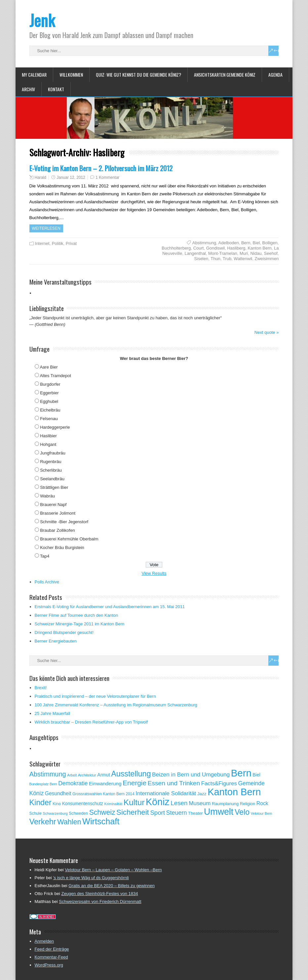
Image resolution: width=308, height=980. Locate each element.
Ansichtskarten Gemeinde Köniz (225, 75)
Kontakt (56, 89)
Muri (244, 253)
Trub (227, 259)
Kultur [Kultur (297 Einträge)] (134, 802)
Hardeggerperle (55, 427)
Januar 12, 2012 (71, 177)
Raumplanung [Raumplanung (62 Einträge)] (225, 804)
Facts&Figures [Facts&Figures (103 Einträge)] (219, 784)
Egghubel (49, 401)
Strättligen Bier (54, 487)
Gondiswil (215, 248)
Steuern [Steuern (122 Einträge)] (177, 813)
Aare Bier (49, 367)
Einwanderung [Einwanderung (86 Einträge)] (105, 784)
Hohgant (48, 444)
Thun (215, 259)
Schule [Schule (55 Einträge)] (36, 813)
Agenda (275, 75)
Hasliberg (236, 248)
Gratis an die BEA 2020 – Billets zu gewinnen (112, 886)
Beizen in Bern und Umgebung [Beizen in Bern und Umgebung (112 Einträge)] (191, 774)
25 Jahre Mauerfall (53, 713)
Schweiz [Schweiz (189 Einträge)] (102, 812)
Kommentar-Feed (51, 957)
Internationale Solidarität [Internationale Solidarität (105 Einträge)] (166, 793)
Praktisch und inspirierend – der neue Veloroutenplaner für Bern (95, 696)
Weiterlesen (46, 228)
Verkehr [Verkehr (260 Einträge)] (43, 822)
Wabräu (47, 496)
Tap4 (45, 556)
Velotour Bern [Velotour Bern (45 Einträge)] (262, 813)
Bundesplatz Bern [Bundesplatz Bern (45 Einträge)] (43, 784)
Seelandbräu (52, 479)
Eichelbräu (50, 410)
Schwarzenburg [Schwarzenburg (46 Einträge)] (55, 813)
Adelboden (229, 243)
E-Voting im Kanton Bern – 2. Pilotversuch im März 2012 (101, 168)
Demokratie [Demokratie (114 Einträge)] (73, 783)
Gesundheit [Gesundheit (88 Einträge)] (58, 793)
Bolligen (270, 243)
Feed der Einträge (52, 949)
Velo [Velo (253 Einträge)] (242, 812)
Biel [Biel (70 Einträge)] (256, 775)
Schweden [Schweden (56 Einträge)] (78, 813)
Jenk (42, 20)
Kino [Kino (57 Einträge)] (57, 804)
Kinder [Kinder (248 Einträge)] (40, 803)
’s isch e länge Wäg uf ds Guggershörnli (91, 878)
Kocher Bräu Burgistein (62, 548)
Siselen (201, 259)
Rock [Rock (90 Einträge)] (262, 803)
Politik (58, 243)
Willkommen (71, 75)
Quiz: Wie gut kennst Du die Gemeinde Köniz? (138, 75)
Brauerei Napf (53, 505)
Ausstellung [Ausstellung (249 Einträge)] (131, 774)
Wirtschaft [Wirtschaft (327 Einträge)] (101, 821)
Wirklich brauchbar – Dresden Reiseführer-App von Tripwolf (91, 722)
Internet (42, 243)
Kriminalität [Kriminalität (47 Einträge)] (113, 804)
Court (199, 248)
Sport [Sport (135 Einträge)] (157, 813)
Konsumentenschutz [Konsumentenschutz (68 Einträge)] (83, 804)
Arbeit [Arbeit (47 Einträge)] (72, 775)
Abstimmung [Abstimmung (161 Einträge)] (48, 774)
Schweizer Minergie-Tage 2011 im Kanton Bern (80, 624)
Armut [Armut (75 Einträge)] (103, 775)
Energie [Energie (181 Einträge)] (135, 783)
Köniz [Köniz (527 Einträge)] (158, 802)
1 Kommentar (107, 177)
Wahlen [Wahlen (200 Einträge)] (69, 822)
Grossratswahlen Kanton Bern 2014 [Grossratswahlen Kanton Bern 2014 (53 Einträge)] (103, 794)
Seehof (271, 253)
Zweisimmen (267, 259)
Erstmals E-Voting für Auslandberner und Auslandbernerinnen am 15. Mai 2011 (110, 607)
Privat (71, 243)
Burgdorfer (50, 384)
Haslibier (48, 436)
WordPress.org (49, 965)
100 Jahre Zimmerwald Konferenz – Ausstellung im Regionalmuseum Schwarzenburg (116, 705)
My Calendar (34, 75)
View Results (154, 573)
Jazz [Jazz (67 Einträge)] (202, 794)
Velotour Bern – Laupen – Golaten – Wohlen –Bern (113, 870)
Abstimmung (204, 243)
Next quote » (267, 332)
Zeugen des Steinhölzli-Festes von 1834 (99, 894)
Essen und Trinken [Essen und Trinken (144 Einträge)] (174, 783)
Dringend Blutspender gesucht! (64, 632)
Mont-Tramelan (223, 253)
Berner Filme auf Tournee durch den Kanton (77, 615)
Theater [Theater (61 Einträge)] (195, 813)
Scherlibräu (51, 470)
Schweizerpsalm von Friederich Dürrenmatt (100, 902)
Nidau (256, 253)
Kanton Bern (259, 248)
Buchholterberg (176, 248)
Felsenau (49, 419)
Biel (256, 243)
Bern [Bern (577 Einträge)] (241, 773)
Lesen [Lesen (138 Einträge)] (179, 803)
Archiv (28, 89)
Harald (40, 177)
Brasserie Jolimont (58, 513)
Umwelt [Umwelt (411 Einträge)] (219, 812)
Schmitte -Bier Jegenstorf (64, 522)
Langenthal (195, 253)
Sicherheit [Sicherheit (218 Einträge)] (133, 812)
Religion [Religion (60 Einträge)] (248, 804)
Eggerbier (49, 393)
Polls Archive (47, 582)
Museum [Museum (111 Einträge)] (200, 803)
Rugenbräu (51, 462)
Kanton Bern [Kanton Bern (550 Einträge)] (234, 792)
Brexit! (41, 688)
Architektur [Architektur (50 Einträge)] (87, 775)
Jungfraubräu (53, 453)
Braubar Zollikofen (58, 530)
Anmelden (44, 941)
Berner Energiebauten (56, 641)
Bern (246, 243)
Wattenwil (243, 259)
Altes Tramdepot (55, 376)
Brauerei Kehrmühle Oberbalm (69, 539)
